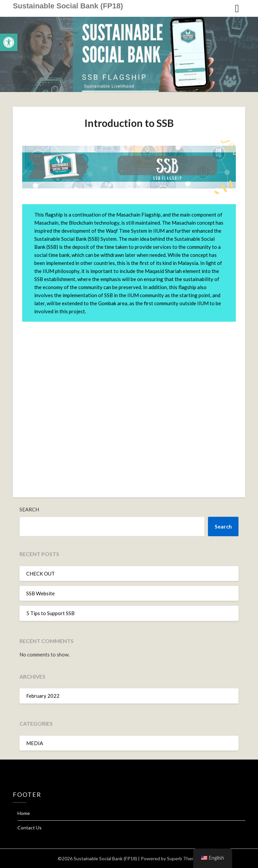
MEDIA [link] (35, 743)
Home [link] (24, 813)
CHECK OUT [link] (40, 574)
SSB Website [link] (40, 593)
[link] (9, 42)
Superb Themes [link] (184, 858)
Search (29, 509)
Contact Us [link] (30, 828)
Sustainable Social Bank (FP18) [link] (68, 6)
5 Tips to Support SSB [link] (50, 613)
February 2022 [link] (43, 696)
